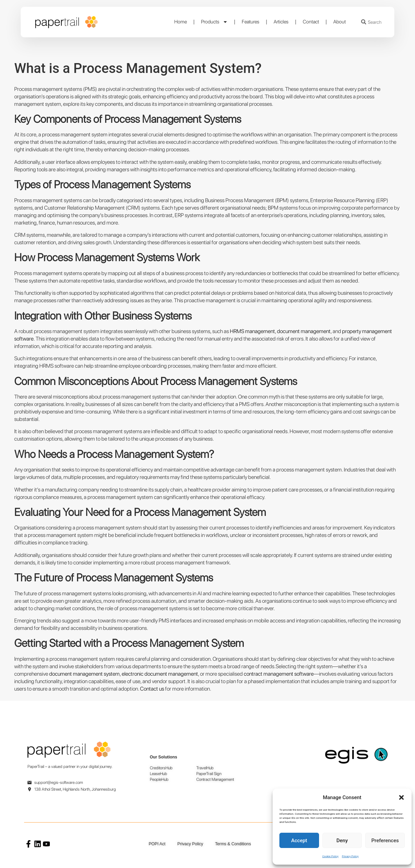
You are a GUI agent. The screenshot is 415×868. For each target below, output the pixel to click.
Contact (311, 22)
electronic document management (159, 674)
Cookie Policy (330, 856)
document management (303, 331)
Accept (299, 841)
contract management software (278, 674)
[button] (401, 797)
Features (251, 22)
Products (214, 22)
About (340, 22)
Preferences (385, 841)
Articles (281, 22)
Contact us (152, 689)
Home (181, 22)
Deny (342, 841)
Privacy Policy (350, 856)
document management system (84, 674)
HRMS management (252, 331)
